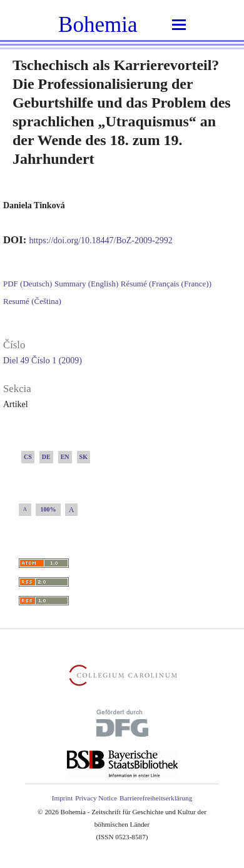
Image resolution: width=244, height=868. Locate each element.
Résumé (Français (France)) (166, 284)
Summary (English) (86, 284)
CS (28, 457)
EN (65, 457)
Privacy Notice (96, 798)
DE (46, 457)
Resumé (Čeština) (32, 301)
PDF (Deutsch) (28, 284)
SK (84, 457)
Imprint (63, 798)
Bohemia (98, 25)
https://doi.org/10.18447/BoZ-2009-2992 (100, 240)
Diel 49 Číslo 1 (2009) (43, 361)
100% (48, 509)
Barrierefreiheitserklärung (156, 798)
